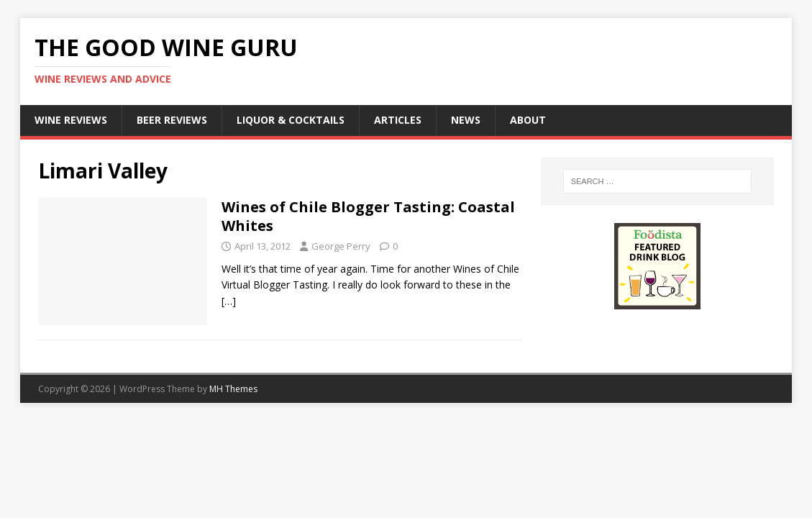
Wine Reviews (71, 120)
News (466, 120)
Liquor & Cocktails (291, 120)
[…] (229, 301)
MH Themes (233, 389)
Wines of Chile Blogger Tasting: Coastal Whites (368, 216)
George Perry (341, 246)
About (528, 120)
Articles (398, 120)
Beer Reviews (172, 120)
